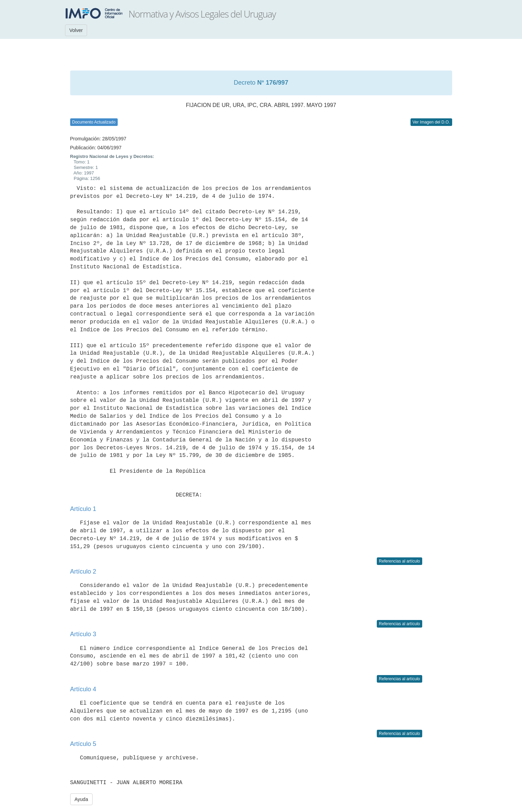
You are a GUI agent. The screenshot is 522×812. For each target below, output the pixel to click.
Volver (76, 30)
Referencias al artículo (399, 561)
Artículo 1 (83, 509)
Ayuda (81, 799)
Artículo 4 (83, 689)
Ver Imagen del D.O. (431, 122)
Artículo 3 (83, 634)
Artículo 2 (83, 571)
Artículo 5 (83, 744)
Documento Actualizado (94, 122)
